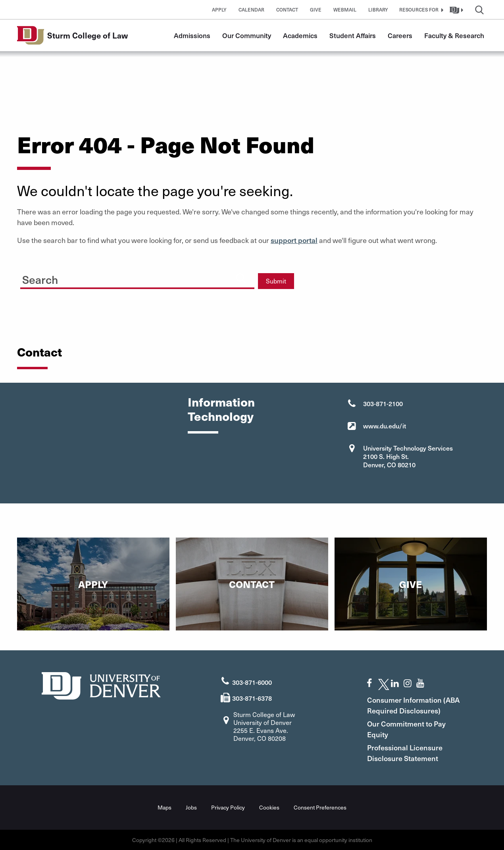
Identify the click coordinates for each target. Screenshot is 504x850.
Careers (400, 35)
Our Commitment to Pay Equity (406, 729)
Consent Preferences (320, 807)
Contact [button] (287, 10)
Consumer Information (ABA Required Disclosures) (413, 705)
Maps (164, 807)
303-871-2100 (383, 403)
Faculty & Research (454, 35)
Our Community (247, 35)
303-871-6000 (252, 682)
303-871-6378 (252, 698)
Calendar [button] (251, 10)
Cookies (269, 807)
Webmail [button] (345, 10)
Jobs (191, 807)
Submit (276, 281)
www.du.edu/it (385, 426)
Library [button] (378, 10)
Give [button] (316, 10)
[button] (420, 10)
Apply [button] (219, 10)
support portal (294, 240)
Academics (300, 35)
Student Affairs (353, 35)
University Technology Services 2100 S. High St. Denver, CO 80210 (408, 456)
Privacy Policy (228, 807)
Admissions (192, 35)
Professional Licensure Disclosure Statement (405, 753)
